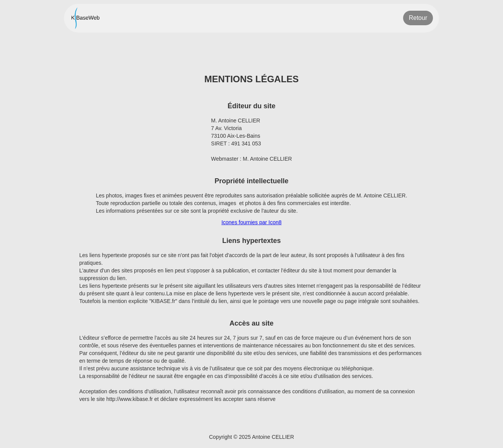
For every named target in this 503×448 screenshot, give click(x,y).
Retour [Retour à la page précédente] (418, 18)
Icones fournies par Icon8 (251, 222)
